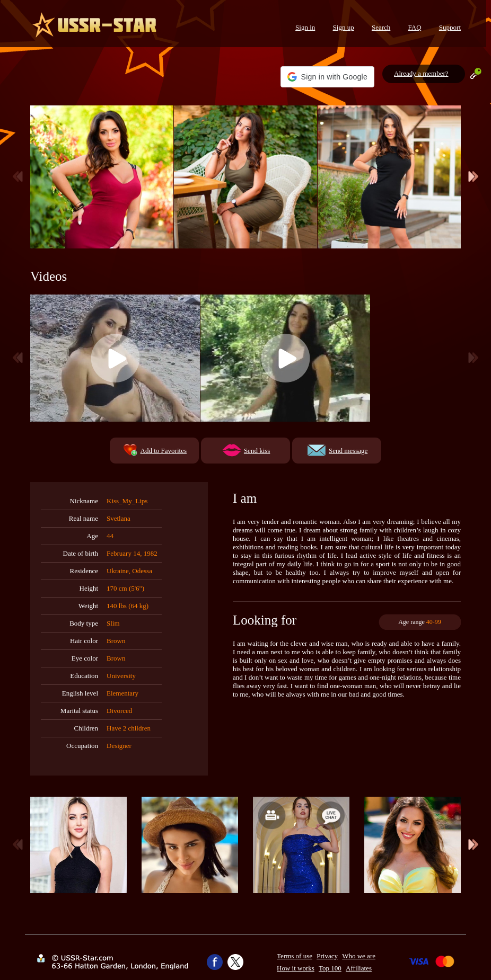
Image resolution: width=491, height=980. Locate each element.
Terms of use (295, 956)
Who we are (359, 956)
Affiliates (359, 968)
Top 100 (330, 968)
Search (381, 27)
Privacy (327, 956)
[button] (327, 77)
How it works (296, 968)
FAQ (415, 27)
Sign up (344, 27)
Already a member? (421, 73)
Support (450, 27)
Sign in (305, 27)
